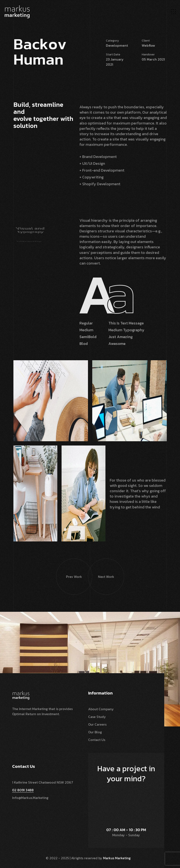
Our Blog (95, 732)
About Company (101, 709)
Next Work (101, 569)
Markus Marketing (117, 858)
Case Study (97, 717)
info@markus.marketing (30, 798)
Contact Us (97, 740)
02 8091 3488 (23, 790)
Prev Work (69, 569)
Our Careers (97, 724)
